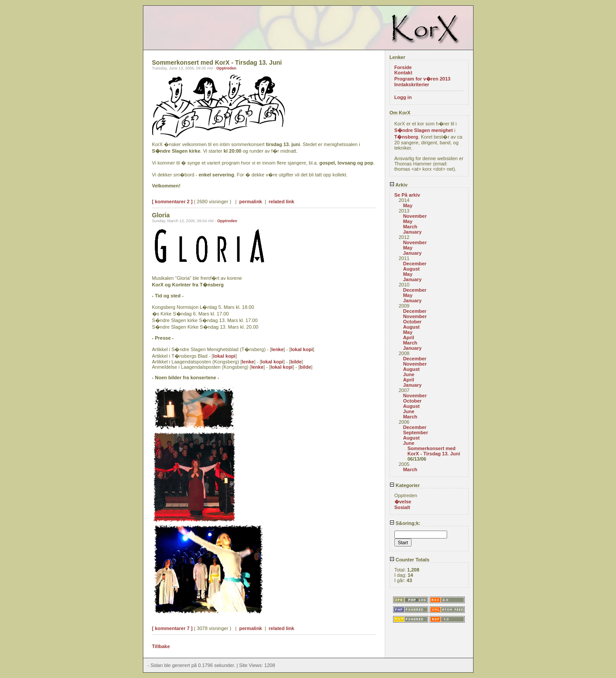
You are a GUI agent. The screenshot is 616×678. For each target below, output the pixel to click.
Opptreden (226, 68)
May (408, 205)
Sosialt (402, 507)
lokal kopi (302, 349)
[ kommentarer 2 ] (172, 202)
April (409, 337)
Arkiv (399, 185)
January (412, 232)
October (412, 322)
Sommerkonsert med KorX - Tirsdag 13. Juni (434, 451)
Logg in (403, 97)
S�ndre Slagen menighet (424, 130)
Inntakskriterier (412, 84)
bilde (296, 362)
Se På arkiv (407, 195)
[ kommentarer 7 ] (172, 628)
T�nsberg (406, 137)
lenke (277, 349)
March (410, 227)
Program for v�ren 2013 (423, 79)
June (409, 374)
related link (281, 202)
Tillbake (161, 646)
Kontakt (403, 73)
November (415, 216)
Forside (403, 67)
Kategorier (405, 485)
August (412, 269)
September (416, 432)
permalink (251, 202)
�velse (403, 502)
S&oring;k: (405, 523)
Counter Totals (410, 560)
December (415, 264)
